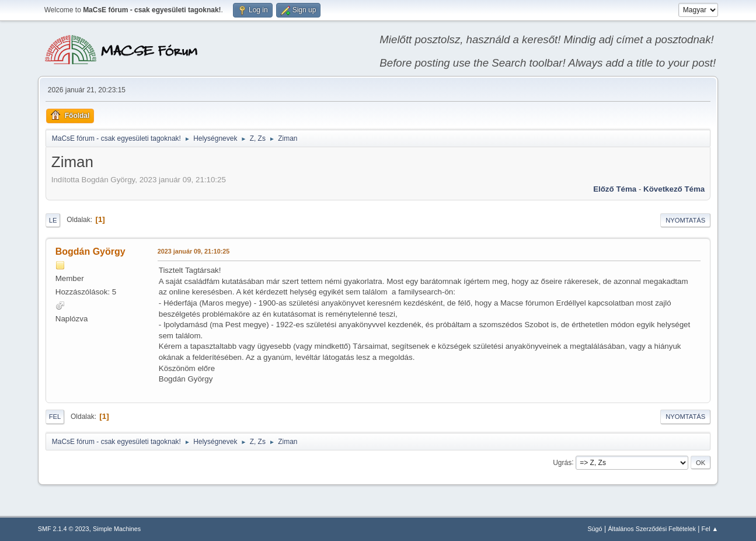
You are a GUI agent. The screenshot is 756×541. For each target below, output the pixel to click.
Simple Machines (117, 529)
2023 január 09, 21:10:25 (194, 251)
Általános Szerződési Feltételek (652, 529)
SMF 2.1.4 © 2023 (64, 529)
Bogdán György (90, 252)
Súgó (595, 529)
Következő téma (674, 189)
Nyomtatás (685, 220)
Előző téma (615, 189)
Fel (55, 417)
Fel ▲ (710, 529)
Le (53, 220)
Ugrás (562, 462)
